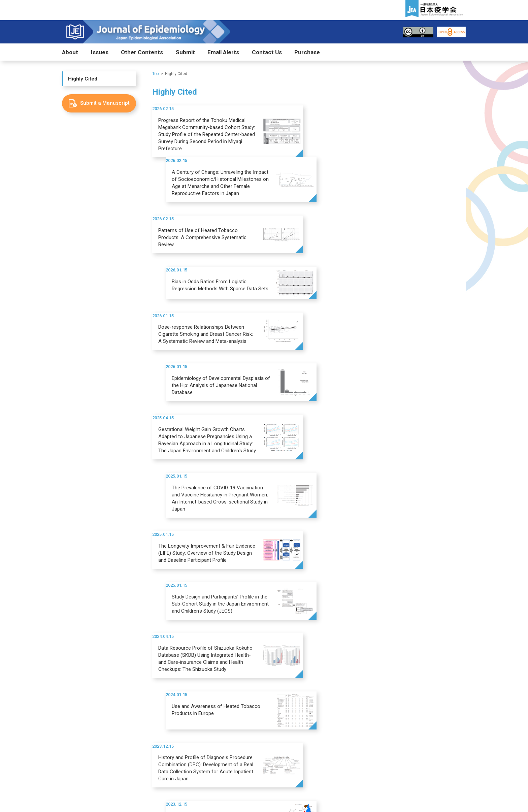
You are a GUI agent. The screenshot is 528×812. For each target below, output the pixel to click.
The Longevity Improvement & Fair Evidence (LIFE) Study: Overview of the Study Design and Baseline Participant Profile (207, 353)
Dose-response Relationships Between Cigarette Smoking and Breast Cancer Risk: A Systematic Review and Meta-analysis (206, 244)
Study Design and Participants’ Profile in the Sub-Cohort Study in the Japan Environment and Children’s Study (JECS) (370, 353)
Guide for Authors (287, 651)
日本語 (81, 685)
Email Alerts (223, 52)
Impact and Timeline (94, 651)
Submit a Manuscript (290, 642)
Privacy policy (371, 786)
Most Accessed (152, 702)
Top (155, 74)
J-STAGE (148, 642)
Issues (100, 52)
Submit (185, 52)
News (336, 702)
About (70, 52)
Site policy (409, 786)
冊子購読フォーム (92, 722)
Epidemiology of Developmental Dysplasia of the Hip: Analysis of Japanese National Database (368, 244)
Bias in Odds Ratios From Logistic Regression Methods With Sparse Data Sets (370, 189)
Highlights (215, 642)
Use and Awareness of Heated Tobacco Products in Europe (366, 401)
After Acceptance (287, 669)
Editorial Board (89, 676)
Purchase (307, 52)
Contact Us (267, 52)
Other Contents (142, 52)
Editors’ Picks (215, 702)
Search (455, 768)
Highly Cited (83, 79)
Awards (213, 669)
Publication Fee (285, 660)
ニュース (404, 702)
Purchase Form (89, 713)
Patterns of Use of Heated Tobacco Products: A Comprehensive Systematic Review (202, 193)
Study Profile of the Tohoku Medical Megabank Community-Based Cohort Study (370, 459)
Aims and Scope (91, 642)
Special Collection (223, 651)
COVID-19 (214, 660)
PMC (144, 651)
